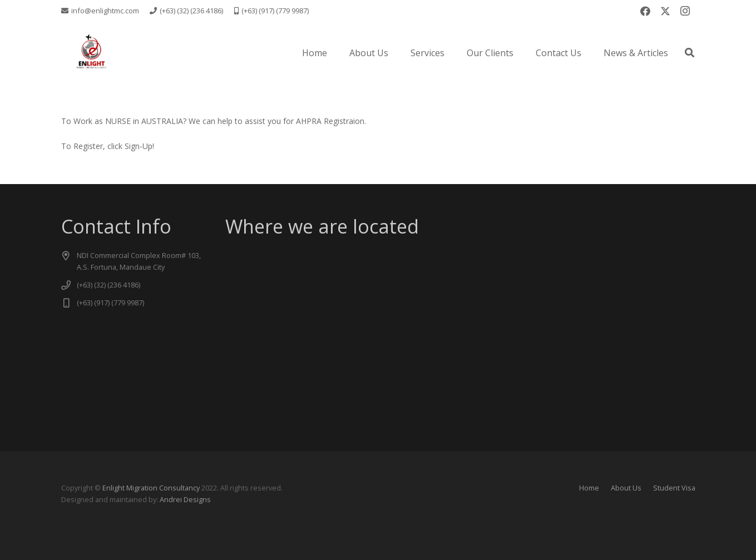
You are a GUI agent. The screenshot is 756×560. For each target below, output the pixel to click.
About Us (626, 488)
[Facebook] (645, 11)
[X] (665, 11)
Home (589, 488)
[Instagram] (685, 11)
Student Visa (674, 488)
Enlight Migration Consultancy (151, 488)
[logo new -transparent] (91, 53)
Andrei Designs (185, 500)
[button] (690, 53)
